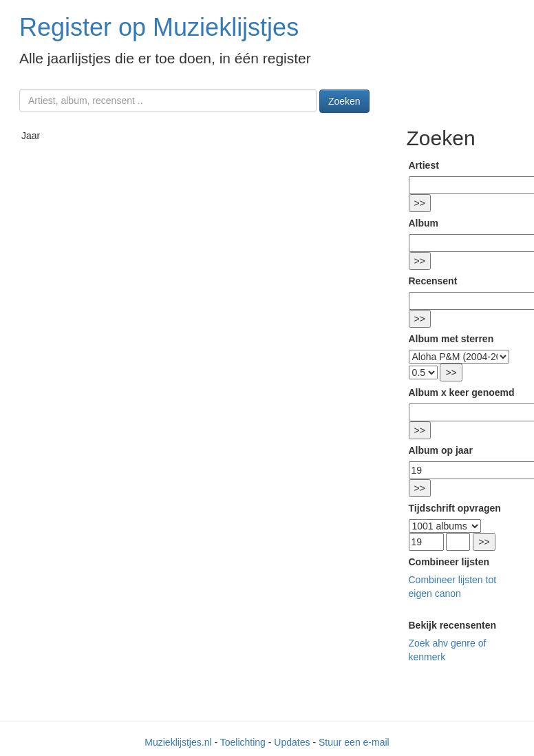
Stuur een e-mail (354, 742)
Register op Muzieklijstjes (159, 27)
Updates (292, 742)
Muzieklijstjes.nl (178, 742)
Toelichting (243, 742)
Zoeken (344, 101)
